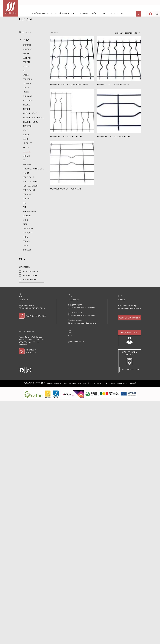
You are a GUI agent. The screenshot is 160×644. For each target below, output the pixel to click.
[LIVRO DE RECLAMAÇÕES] (99, 383)
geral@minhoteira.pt (128, 305)
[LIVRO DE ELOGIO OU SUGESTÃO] (124, 383)
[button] (42, 14)
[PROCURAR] (138, 14)
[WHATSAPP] (29, 370)
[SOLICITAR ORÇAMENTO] (129, 318)
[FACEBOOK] (22, 370)
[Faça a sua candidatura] (130, 369)
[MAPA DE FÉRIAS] (22, 316)
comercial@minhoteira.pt (130, 308)
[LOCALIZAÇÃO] (22, 351)
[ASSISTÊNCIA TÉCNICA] (130, 333)
